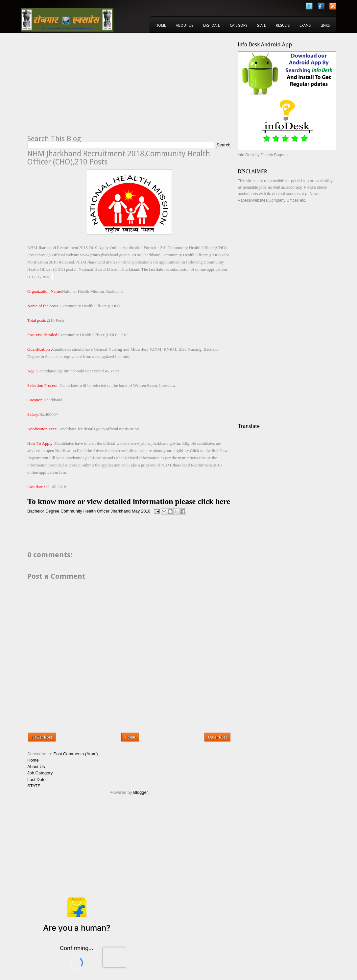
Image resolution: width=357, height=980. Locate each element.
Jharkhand (120, 511)
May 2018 (141, 511)
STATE (34, 786)
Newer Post (42, 737)
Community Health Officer (85, 511)
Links (325, 25)
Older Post (217, 737)
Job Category (40, 773)
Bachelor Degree (43, 511)
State (262, 25)
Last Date (212, 25)
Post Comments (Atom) (76, 754)
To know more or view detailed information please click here (129, 501)
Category (238, 25)
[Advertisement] (83, 88)
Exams (305, 25)
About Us (185, 25)
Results (283, 25)
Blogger (140, 792)
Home (161, 25)
